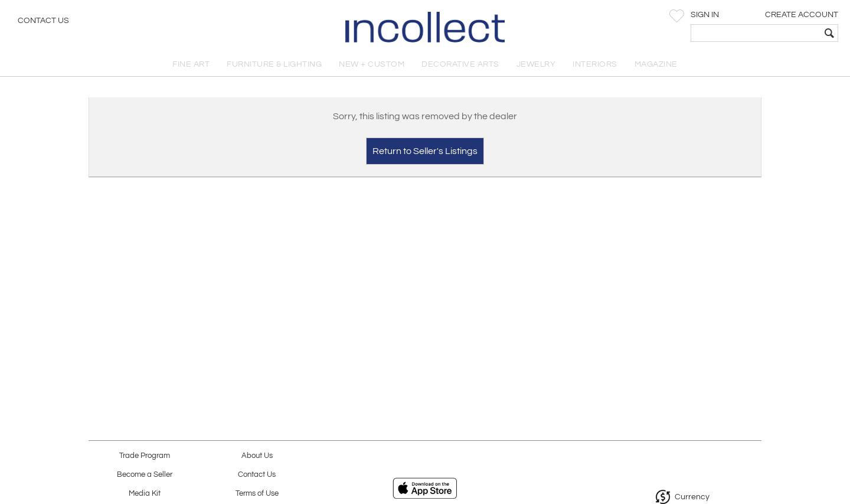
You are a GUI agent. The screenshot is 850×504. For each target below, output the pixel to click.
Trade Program (145, 456)
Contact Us (43, 21)
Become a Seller (145, 475)
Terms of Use (257, 494)
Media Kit (145, 494)
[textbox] (756, 33)
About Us (257, 456)
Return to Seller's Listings (425, 151)
